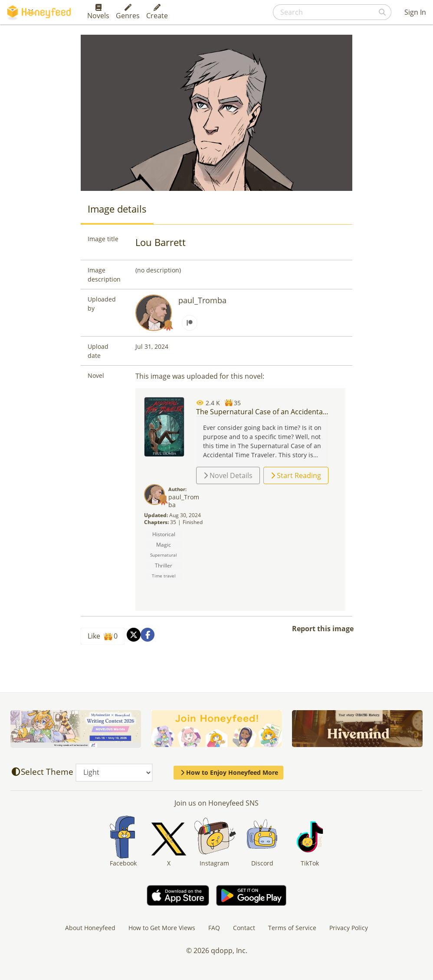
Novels (98, 12)
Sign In (415, 12)
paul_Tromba (202, 300)
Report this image (323, 629)
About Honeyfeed (90, 928)
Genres (128, 12)
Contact (244, 928)
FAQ (214, 928)
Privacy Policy (349, 928)
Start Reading (296, 475)
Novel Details (228, 475)
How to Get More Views (162, 928)
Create (157, 12)
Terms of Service (292, 928)
